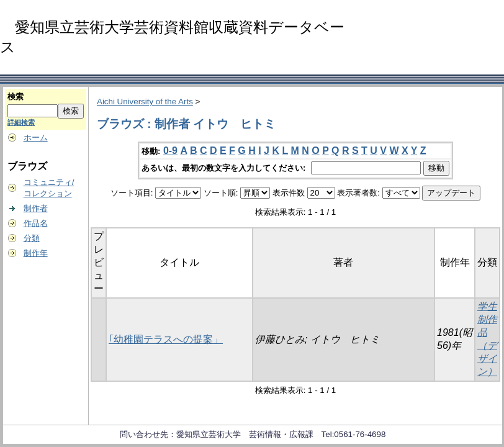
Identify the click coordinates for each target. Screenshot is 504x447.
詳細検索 (21, 122)
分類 (32, 238)
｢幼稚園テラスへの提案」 (166, 339)
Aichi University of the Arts (145, 102)
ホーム (36, 138)
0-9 (170, 151)
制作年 (36, 253)
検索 (16, 97)
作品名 (36, 223)
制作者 (36, 208)
